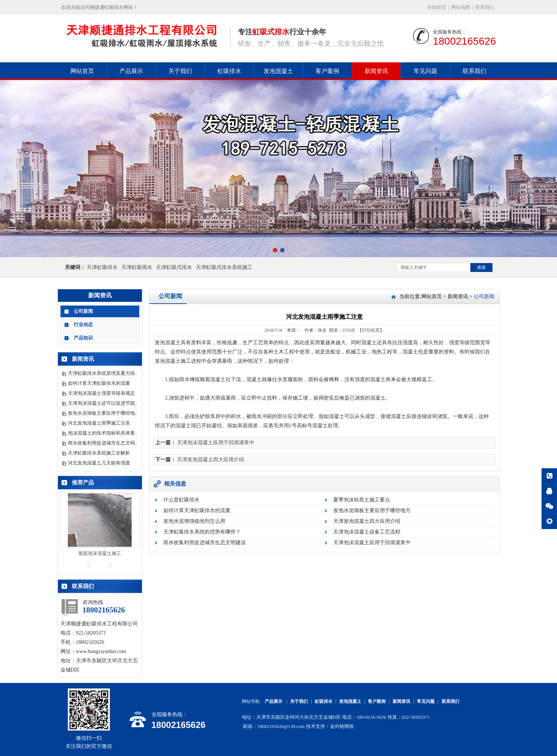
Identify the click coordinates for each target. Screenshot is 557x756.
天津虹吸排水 (102, 267)
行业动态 (83, 325)
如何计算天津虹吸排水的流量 (99, 383)
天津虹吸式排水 (174, 267)
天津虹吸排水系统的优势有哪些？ (202, 532)
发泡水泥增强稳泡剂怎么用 (194, 521)
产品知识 (83, 338)
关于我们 (180, 71)
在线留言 (437, 7)
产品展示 (131, 71)
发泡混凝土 (278, 71)
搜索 (481, 267)
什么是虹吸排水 (181, 500)
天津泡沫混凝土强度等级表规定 (101, 393)
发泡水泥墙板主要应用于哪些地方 (372, 510)
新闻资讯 (376, 71)
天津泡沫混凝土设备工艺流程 (367, 532)
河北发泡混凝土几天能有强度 (99, 463)
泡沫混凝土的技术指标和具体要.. (103, 433)
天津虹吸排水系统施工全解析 (99, 453)
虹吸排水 (229, 71)
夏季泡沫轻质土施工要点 (362, 500)
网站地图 (461, 7)
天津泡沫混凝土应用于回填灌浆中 (216, 443)
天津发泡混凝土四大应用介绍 (210, 460)
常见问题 (425, 71)
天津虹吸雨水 (137, 267)
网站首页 (82, 71)
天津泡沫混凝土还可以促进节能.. (103, 403)
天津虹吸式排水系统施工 (224, 267)
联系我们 (485, 7)
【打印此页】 (371, 330)
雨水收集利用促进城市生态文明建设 (205, 543)
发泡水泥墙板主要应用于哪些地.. (103, 413)
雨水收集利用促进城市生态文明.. (103, 443)
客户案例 (327, 71)
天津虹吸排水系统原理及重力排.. (103, 373)
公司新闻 (83, 311)
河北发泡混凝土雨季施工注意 (99, 423)
